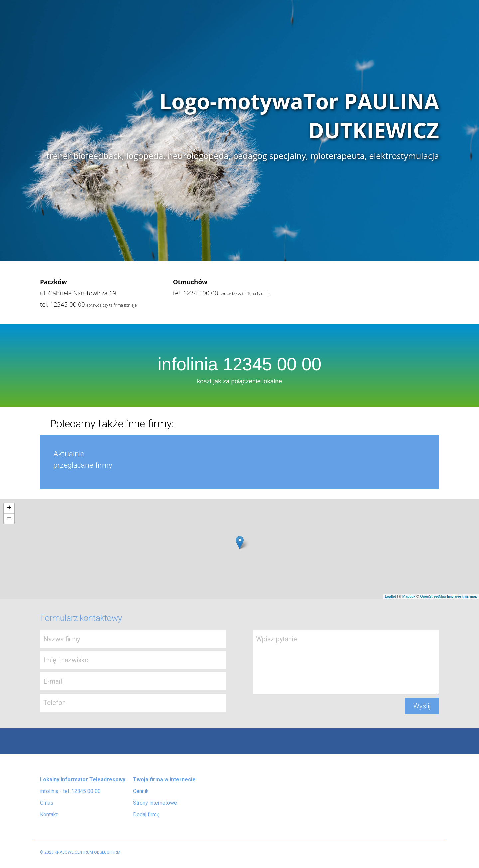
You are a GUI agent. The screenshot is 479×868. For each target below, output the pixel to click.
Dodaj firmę (146, 815)
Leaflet (390, 596)
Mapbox (409, 596)
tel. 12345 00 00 (63, 304)
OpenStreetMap (433, 596)
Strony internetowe (155, 803)
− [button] (9, 519)
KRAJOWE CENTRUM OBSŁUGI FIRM (87, 852)
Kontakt (49, 815)
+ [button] (9, 508)
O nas (47, 803)
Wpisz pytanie (346, 662)
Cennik (141, 791)
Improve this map (462, 596)
